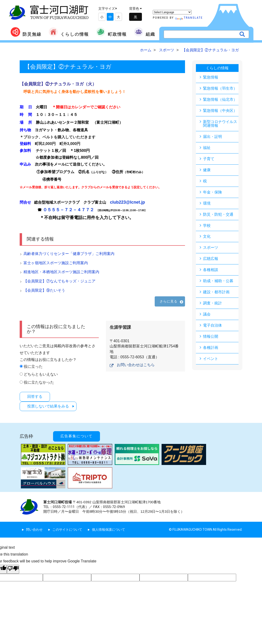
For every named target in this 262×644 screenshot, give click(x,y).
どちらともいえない (41, 374)
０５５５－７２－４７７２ (68, 210)
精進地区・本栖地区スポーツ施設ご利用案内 (61, 272)
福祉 (207, 148)
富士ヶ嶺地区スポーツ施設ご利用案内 (56, 263)
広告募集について (77, 436)
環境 (207, 203)
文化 (207, 237)
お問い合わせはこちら (136, 365)
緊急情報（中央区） (220, 111)
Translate (189, 18)
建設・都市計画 (216, 292)
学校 (207, 226)
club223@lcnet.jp (127, 202)
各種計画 (211, 348)
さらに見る (169, 301)
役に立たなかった (39, 382)
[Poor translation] (13, 569)
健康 (207, 170)
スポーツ (211, 248)
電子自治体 (212, 326)
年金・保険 (212, 192)
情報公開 (211, 337)
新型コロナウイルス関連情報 (220, 124)
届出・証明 (212, 137)
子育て (209, 159)
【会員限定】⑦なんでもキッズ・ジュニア (59, 281)
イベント (211, 359)
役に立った (33, 366)
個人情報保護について (108, 530)
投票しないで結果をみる (48, 406)
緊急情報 (211, 77)
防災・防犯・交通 (218, 214)
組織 (145, 32)
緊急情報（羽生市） (220, 88)
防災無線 (26, 32)
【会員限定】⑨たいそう (44, 290)
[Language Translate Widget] (172, 12)
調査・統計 (212, 303)
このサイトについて (67, 530)
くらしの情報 (69, 32)
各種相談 (211, 270)
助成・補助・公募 (218, 281)
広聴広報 (211, 259)
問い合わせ (34, 530)
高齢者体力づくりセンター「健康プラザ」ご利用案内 (69, 254)
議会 (207, 314)
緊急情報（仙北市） (220, 99)
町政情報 (111, 32)
